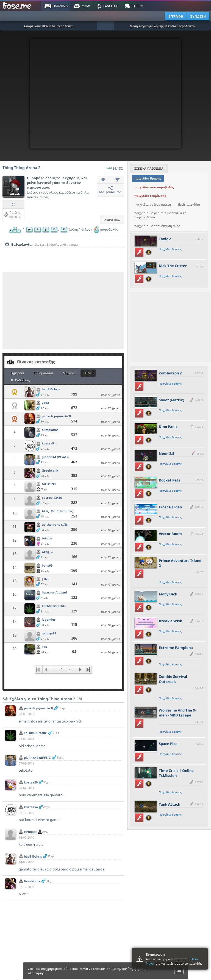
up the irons (55, 524)
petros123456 (52, 498)
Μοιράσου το (110, 190)
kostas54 (49, 443)
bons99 (47, 565)
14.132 (114, 167)
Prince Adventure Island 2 (180, 563)
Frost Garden (170, 507)
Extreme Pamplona (176, 648)
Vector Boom (170, 534)
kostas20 (31, 782)
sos (44, 647)
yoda (45, 403)
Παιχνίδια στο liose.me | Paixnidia (18, 6)
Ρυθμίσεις (20, 380)
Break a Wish (170, 621)
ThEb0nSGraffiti (53, 606)
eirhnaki (30, 832)
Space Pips (168, 744)
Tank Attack (170, 804)
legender (49, 619)
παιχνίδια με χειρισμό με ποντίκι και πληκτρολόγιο (161, 215)
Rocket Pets (170, 480)
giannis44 (55, 457)
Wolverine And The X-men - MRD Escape (178, 713)
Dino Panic (168, 427)
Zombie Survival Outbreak (173, 679)
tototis (47, 538)
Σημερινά (17, 373)
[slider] (63, 253)
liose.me (54, 592)
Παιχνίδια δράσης (170, 249)
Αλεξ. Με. (58, 511)
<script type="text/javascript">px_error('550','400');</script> (105, 94)
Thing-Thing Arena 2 (21, 168)
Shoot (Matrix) (171, 400)
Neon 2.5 (166, 453)
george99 (49, 633)
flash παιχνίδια (189, 204)
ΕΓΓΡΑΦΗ (176, 16)
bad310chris (51, 389)
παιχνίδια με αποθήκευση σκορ (157, 226)
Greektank (50, 470)
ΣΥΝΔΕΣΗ (198, 16)
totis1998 (49, 484)
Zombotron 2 (170, 373)
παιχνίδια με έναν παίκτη (153, 204)
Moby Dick (168, 594)
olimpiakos (50, 430)
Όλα (88, 373)
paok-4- (56, 416)
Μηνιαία (69, 373)
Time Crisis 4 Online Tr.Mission (176, 773)
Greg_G (47, 552)
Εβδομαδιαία (43, 373)
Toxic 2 (165, 239)
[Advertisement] (63, 310)
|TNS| (46, 579)
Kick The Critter (173, 266)
